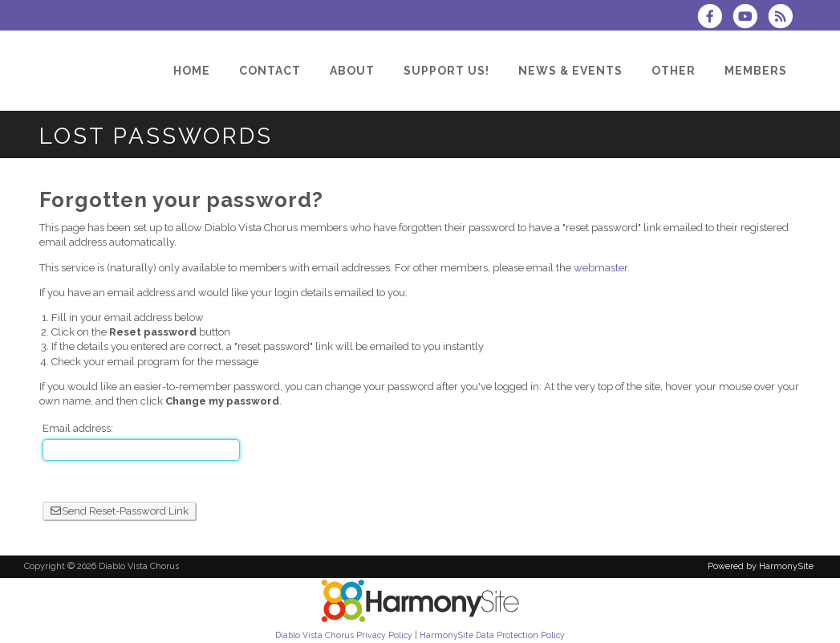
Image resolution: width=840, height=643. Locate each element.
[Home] (192, 71)
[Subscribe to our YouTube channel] (750, 18)
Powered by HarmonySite (761, 566)
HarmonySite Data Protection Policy (492, 635)
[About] (352, 71)
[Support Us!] (446, 71)
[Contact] (270, 71)
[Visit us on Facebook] (715, 18)
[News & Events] (570, 71)
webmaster (601, 268)
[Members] (756, 71)
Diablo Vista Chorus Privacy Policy (344, 635)
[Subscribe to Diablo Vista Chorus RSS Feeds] (784, 18)
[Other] (674, 71)
